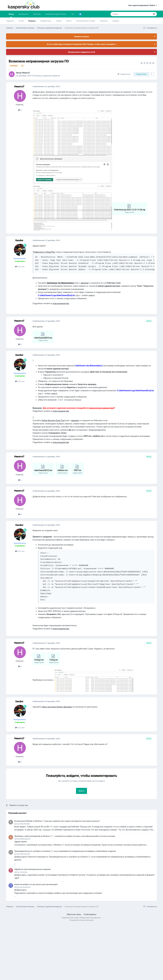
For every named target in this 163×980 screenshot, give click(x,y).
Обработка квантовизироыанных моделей (32, 869)
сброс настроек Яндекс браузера (57, 707)
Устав (21, 21)
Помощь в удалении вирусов (47, 76)
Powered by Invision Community (81, 920)
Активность (23, 14)
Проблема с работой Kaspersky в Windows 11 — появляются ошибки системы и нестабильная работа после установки (65, 836)
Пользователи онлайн (86, 21)
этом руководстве (61, 303)
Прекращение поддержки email (81, 52)
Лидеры (116, 21)
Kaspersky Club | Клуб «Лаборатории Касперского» (82, 918)
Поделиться (124, 74)
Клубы (59, 21)
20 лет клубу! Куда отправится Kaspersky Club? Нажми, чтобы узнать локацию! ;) (81, 44)
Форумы (32, 21)
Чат (73, 14)
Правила (10, 21)
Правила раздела (82, 36)
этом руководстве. (61, 629)
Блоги (69, 21)
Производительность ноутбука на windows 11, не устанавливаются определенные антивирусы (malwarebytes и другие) (65, 851)
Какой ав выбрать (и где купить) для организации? (36, 884)
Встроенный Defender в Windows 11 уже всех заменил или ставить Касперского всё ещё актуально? (57, 821)
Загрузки (104, 21)
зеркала (84, 283)
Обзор (11, 15)
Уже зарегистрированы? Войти (143, 5)
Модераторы (46, 21)
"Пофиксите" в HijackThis (44, 252)
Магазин (37, 14)
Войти (82, 791)
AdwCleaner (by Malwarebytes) (61, 283)
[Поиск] (124, 14)
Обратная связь (74, 914)
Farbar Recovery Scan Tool (53, 420)
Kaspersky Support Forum (56, 14)
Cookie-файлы (90, 914)
